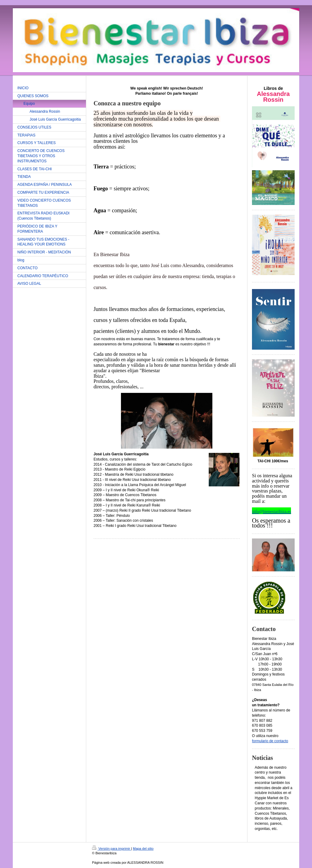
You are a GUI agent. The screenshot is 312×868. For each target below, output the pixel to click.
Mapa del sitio (143, 849)
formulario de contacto (270, 741)
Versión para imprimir (112, 849)
